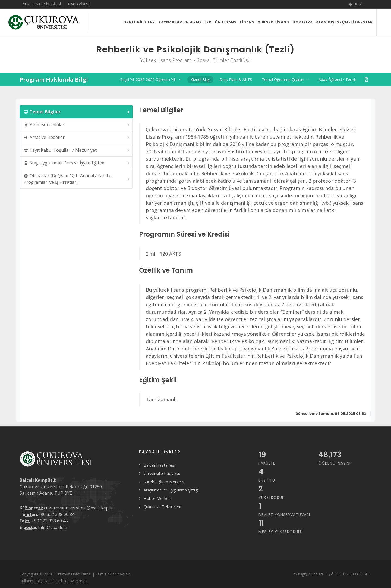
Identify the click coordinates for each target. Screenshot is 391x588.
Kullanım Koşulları (35, 581)
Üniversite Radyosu (162, 473)
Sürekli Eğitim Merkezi (164, 482)
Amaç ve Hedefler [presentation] (77, 137)
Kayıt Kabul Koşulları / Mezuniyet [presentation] (77, 150)
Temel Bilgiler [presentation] (77, 112)
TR (355, 4)
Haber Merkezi (158, 498)
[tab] (76, 112)
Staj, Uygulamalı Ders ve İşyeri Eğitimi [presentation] (77, 163)
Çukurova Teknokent (163, 506)
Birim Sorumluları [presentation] (77, 125)
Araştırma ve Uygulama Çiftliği (171, 490)
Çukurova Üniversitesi (42, 4)
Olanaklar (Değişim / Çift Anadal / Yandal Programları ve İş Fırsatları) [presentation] (77, 179)
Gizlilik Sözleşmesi (71, 581)
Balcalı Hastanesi (159, 465)
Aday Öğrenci (79, 4)
